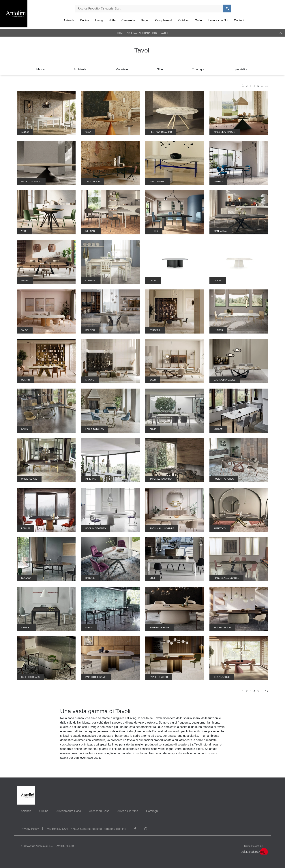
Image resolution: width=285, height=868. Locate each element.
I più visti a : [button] (241, 69)
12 (267, 86)
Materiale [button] (122, 69)
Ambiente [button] (80, 69)
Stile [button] (160, 69)
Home (121, 33)
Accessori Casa (99, 811)
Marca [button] (41, 69)
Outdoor (184, 20)
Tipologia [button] (198, 69)
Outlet (199, 20)
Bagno (145, 20)
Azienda (69, 20)
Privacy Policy (30, 829)
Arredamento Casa (69, 811)
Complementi (164, 20)
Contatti (239, 20)
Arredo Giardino (128, 811)
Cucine (85, 20)
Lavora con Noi (218, 20)
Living (99, 20)
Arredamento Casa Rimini (142, 33)
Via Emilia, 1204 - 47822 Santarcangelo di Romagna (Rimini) (87, 829)
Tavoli (164, 33)
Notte (112, 20)
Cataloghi (152, 811)
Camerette (128, 20)
